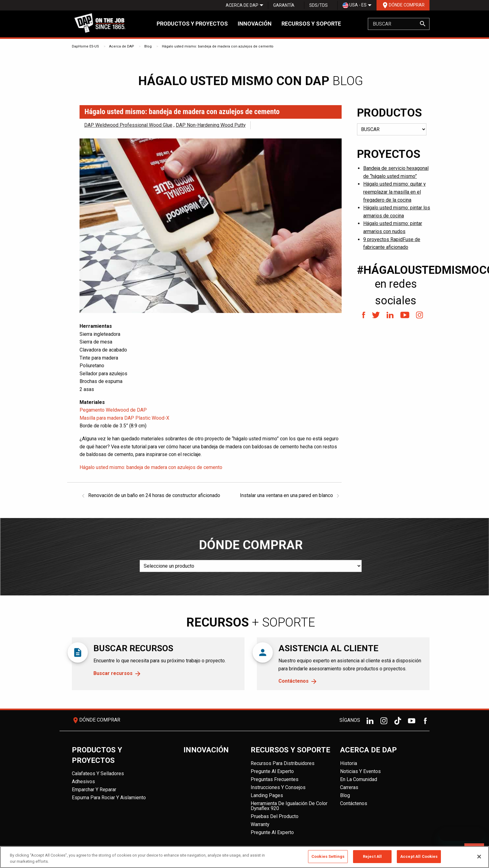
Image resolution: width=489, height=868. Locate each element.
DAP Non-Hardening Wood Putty (211, 125)
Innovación (255, 24)
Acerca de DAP (242, 5)
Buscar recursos (113, 673)
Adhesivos (83, 782)
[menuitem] (242, 5)
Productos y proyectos (192, 24)
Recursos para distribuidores (283, 763)
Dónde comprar (403, 5)
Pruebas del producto (275, 816)
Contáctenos (294, 681)
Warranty (260, 824)
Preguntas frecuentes (275, 779)
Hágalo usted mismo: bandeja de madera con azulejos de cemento (218, 46)
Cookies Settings (328, 856)
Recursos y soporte (311, 24)
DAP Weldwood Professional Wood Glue (128, 125)
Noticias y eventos (360, 771)
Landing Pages (267, 795)
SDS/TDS (318, 5)
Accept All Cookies (419, 856)
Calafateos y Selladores (98, 773)
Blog (148, 46)
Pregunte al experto (272, 771)
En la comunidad (359, 779)
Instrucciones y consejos (278, 787)
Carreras (349, 787)
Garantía (284, 5)
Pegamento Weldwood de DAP (113, 410)
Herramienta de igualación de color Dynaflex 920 (289, 806)
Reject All (372, 856)
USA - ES (355, 5)
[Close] (479, 857)
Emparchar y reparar (94, 790)
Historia (349, 763)
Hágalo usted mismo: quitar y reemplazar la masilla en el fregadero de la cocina (394, 192)
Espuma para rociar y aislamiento (109, 798)
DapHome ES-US (85, 46)
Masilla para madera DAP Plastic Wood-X (124, 418)
